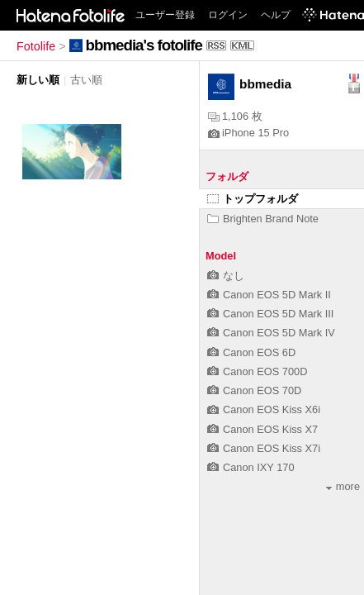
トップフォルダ (253, 199)
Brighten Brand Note (263, 219)
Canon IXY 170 (251, 467)
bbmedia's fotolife (144, 45)
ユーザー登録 (165, 15)
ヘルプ (276, 15)
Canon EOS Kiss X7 (262, 429)
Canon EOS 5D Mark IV (271, 333)
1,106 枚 (235, 116)
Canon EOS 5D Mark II (269, 295)
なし (226, 276)
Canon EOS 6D (251, 352)
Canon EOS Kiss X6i (264, 409)
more (343, 486)
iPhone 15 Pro (248, 133)
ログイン (228, 15)
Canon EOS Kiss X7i (264, 448)
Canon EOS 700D (257, 371)
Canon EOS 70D (254, 390)
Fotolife (36, 46)
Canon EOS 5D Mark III (270, 314)
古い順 (86, 80)
